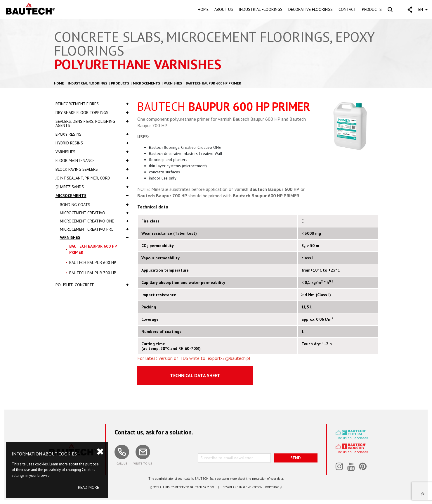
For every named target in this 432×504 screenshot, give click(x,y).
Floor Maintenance (92, 160)
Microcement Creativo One (94, 221)
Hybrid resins (92, 143)
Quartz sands (92, 187)
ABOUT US (224, 9)
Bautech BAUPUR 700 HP (93, 273)
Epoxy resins (92, 134)
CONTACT (347, 9)
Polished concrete (92, 285)
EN (423, 9)
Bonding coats (94, 205)
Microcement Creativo (94, 213)
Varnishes (173, 83)
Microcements (146, 83)
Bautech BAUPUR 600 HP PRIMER (214, 83)
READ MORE (89, 487)
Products (120, 83)
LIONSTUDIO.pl (273, 487)
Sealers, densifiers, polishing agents (92, 123)
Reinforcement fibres (92, 104)
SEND (295, 458)
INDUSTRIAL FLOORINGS (261, 9)
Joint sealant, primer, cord (92, 178)
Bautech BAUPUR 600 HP (93, 263)
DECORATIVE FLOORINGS (310, 9)
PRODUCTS (372, 9)
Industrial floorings (87, 83)
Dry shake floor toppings (92, 113)
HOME (203, 9)
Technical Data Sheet (195, 375)
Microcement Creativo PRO (94, 229)
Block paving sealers (92, 169)
